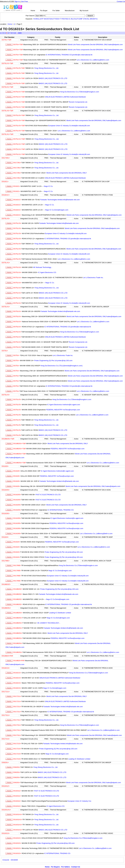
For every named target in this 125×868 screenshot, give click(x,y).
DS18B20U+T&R (8, 439)
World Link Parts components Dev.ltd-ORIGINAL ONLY (67, 173)
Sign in (17, 1)
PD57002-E (66, 19)
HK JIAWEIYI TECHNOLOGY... (49, 623)
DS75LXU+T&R (7, 134)
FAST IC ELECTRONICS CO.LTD (48, 495)
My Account (84, 11)
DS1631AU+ (6, 810)
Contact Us (121, 1)
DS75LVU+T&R (7, 87)
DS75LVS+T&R (7, 63)
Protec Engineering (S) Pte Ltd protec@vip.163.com (53, 361)
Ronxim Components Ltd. (78, 102)
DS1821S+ (6, 668)
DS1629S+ (6, 513)
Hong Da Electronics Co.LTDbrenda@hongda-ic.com (80, 92)
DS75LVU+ (6, 307)
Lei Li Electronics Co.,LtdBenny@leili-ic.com (93, 60)
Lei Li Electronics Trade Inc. (93, 278)
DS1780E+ (6, 561)
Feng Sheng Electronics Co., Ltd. (47, 68)
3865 (20, 33)
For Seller (56, 11)
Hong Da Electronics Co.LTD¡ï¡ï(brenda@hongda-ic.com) (61, 366)
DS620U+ (5, 762)
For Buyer (44, 11)
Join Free (24, 1)
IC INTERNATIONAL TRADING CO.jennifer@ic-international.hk (69, 55)
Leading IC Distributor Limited (60, 613)
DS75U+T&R (7, 40)
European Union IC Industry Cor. (80, 801)
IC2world (6, 860)
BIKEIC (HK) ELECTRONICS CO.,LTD (53, 78)
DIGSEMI (14, 860)
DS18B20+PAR (7, 656)
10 (15, 33)
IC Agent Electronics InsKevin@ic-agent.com (64, 405)
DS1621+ (5, 182)
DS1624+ (5, 537)
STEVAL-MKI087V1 (90, 19)
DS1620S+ (6, 490)
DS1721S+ (6, 739)
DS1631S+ (6, 833)
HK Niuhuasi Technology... (43, 267)
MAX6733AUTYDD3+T (52, 19)
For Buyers (55, 867)
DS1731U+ (6, 715)
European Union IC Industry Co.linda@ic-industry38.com (69, 126)
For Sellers (65, 867)
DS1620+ (5, 466)
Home (33, 11)
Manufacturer (70, 11)
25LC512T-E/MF (76, 19)
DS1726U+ (6, 158)
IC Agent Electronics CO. (47, 272)
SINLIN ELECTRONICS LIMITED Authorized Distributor (65, 97)
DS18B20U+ (6, 608)
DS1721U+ (6, 692)
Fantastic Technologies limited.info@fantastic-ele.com (60, 200)
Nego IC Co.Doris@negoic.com (57, 210)
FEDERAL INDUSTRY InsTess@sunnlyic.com (63, 410)
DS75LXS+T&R (7, 111)
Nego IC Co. (48, 186)
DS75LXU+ (6, 263)
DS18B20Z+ (6, 584)
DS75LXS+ (6, 219)
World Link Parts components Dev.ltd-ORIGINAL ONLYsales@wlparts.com (95, 44)
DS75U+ (5, 351)
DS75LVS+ (6, 395)
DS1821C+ (6, 195)
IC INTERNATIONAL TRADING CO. (61, 510)
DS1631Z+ (6, 786)
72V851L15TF (38, 19)
